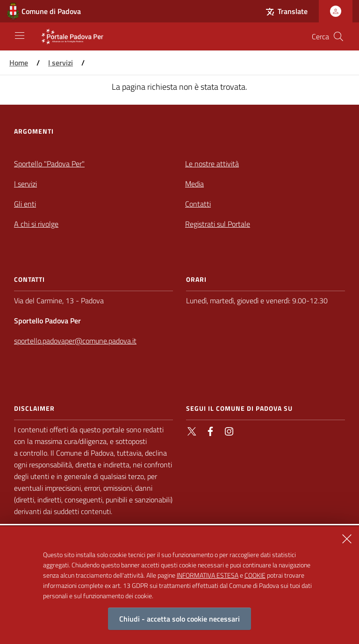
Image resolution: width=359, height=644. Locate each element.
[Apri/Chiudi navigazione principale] (20, 36)
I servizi (61, 63)
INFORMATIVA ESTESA (208, 582)
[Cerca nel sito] (338, 36)
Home (19, 63)
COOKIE (255, 582)
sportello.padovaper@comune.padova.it (75, 341)
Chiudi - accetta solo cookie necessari (179, 625)
